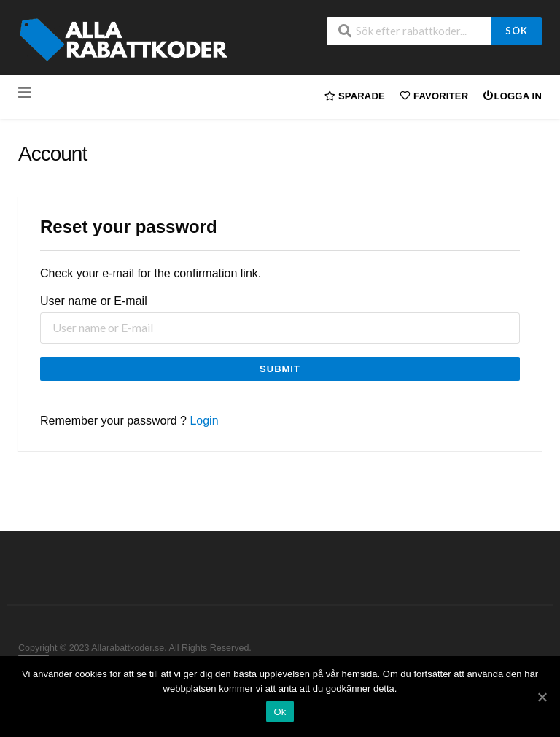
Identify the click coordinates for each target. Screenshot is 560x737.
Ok (280, 712)
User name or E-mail (94, 301)
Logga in (512, 95)
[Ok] (542, 697)
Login (204, 421)
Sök (517, 31)
